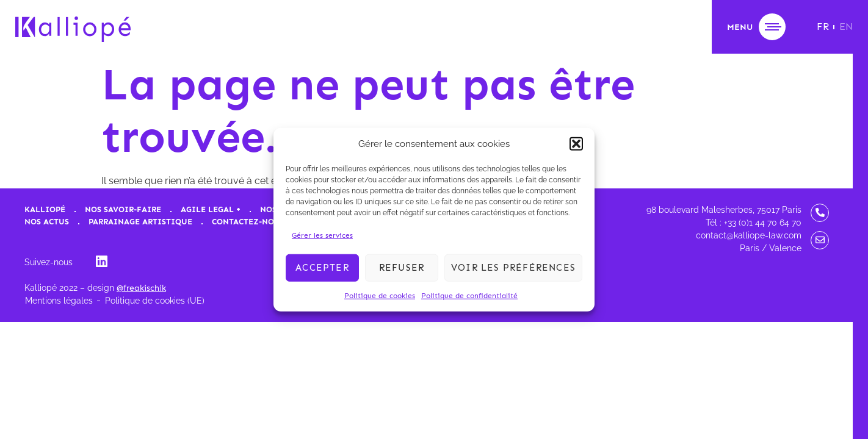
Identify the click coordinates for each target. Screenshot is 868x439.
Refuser (402, 268)
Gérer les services (322, 235)
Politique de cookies (380, 295)
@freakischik (141, 288)
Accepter (322, 268)
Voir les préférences (513, 268)
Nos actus (47, 222)
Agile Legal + (211, 209)
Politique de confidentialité (469, 295)
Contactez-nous (248, 222)
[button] (576, 144)
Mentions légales (59, 301)
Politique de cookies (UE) (155, 301)
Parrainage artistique (140, 222)
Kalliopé (45, 209)
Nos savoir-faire (123, 209)
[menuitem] (823, 27)
